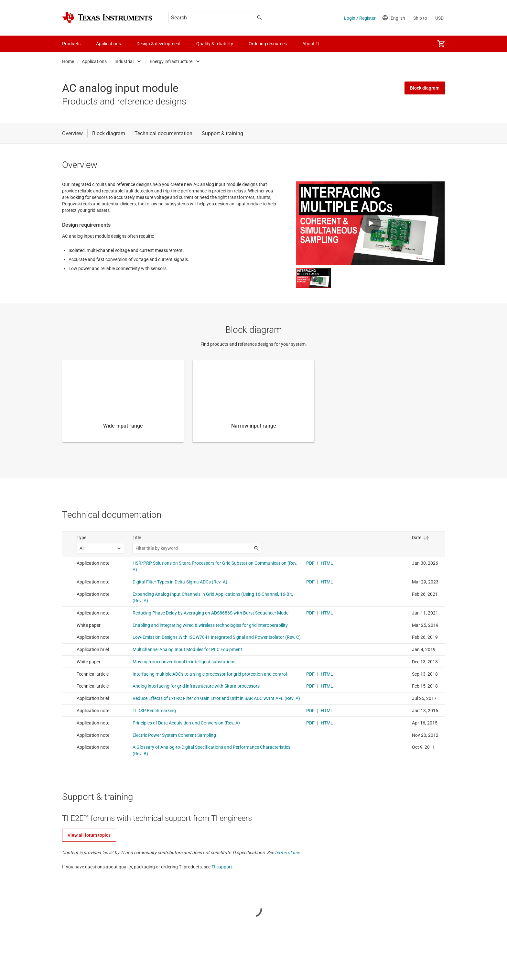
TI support (222, 867)
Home (68, 61)
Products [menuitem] (71, 44)
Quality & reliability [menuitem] (215, 44)
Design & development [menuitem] (159, 44)
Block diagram (425, 88)
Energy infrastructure (171, 61)
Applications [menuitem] (108, 44)
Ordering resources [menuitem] (268, 44)
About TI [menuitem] (311, 44)
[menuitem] (441, 44)
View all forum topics (89, 835)
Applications (94, 61)
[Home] (107, 18)
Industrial (124, 61)
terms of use (287, 853)
